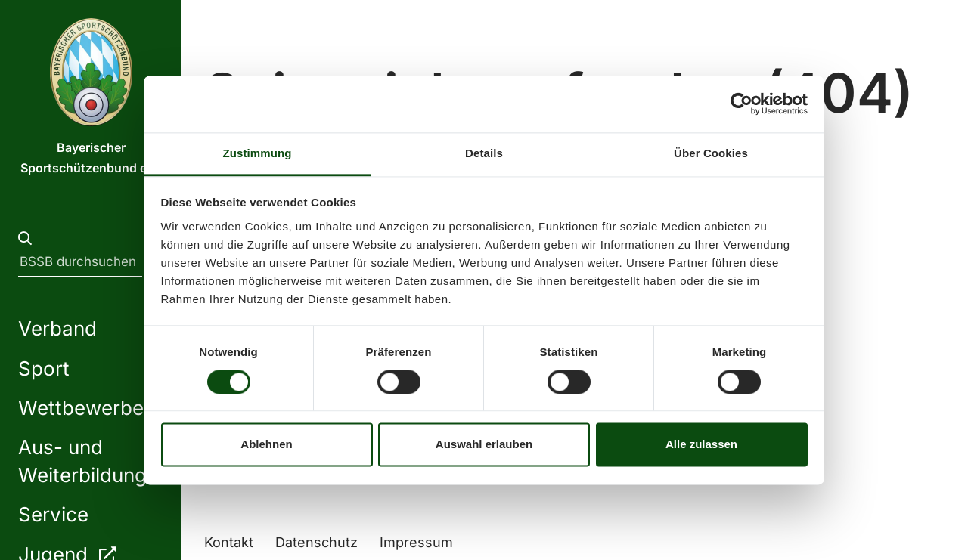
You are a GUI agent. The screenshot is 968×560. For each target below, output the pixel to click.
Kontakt (229, 542)
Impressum (416, 542)
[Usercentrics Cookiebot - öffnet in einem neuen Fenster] (742, 104)
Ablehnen (266, 445)
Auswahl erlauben (484, 445)
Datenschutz (316, 542)
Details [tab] (484, 153)
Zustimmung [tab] (258, 153)
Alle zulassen (701, 445)
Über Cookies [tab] (711, 153)
